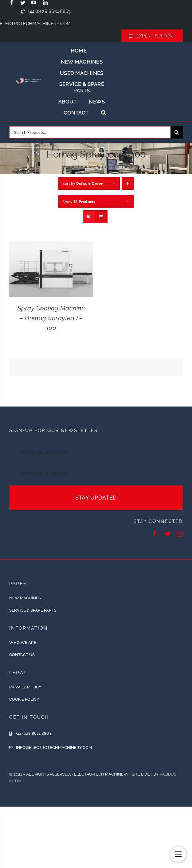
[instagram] (180, 534)
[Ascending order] (128, 183)
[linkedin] (45, 2)
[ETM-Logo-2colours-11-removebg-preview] (29, 76)
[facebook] (12, 2)
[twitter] (23, 2)
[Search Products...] (90, 132)
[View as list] (101, 217)
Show (79, 202)
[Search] (177, 132)
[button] (104, 113)
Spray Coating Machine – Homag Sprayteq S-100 (51, 318)
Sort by (83, 183)
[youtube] (34, 2)
